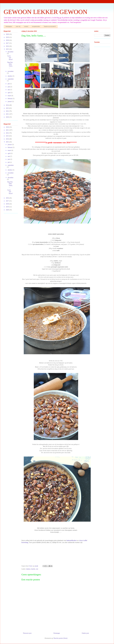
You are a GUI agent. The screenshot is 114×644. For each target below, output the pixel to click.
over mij (18, 26)
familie (33, 569)
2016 (8, 46)
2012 (8, 111)
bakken (28, 569)
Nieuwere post (27, 633)
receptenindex (36, 26)
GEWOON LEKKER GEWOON (45, 12)
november (11, 71)
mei (9, 90)
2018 (8, 40)
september (11, 79)
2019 (8, 37)
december (10, 52)
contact (26, 26)
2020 (8, 34)
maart (9, 96)
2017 (8, 43)
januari (10, 101)
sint (37, 569)
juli (9, 84)
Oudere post (85, 633)
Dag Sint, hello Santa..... (10, 65)
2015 (8, 49)
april (9, 93)
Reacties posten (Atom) (60, 638)
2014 (8, 105)
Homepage (57, 633)
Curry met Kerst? (10, 58)
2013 (8, 108)
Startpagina (9, 26)
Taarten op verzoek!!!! (50, 26)
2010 (8, 117)
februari (10, 99)
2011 (8, 114)
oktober (10, 76)
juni (9, 87)
